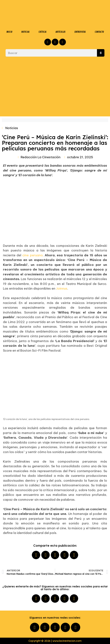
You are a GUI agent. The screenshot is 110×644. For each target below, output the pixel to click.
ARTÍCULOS (60, 32)
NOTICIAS (25, 32)
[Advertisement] (55, 87)
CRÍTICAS (42, 32)
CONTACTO (99, 32)
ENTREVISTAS (80, 32)
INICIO (9, 32)
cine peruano (32, 255)
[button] (36, 555)
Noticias (12, 128)
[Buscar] (101, 53)
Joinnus (62, 288)
